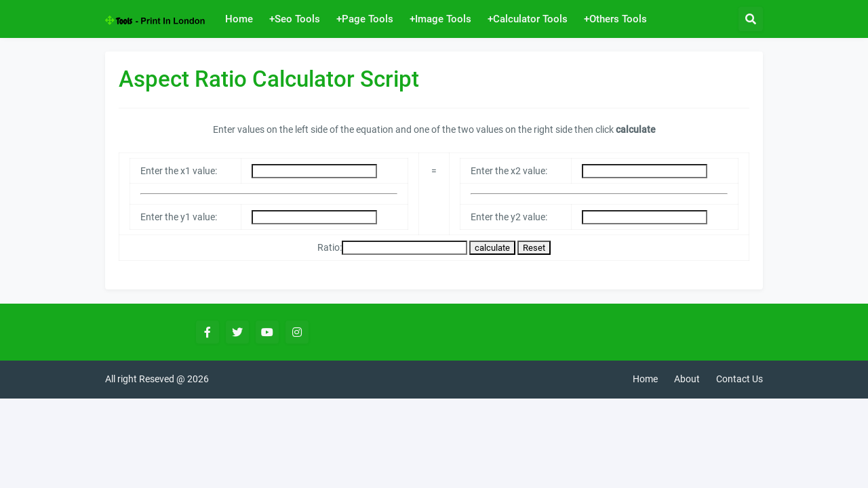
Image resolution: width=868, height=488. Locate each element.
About (687, 379)
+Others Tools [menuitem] (615, 19)
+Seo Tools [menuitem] (295, 19)
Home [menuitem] (239, 19)
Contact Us (739, 379)
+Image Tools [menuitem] (440, 19)
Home (645, 379)
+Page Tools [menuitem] (365, 19)
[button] (751, 19)
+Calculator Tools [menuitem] (528, 19)
